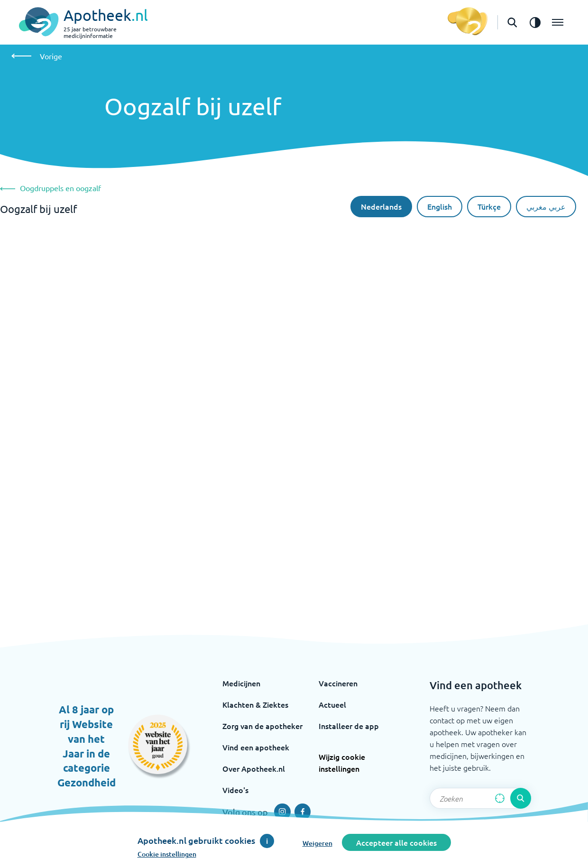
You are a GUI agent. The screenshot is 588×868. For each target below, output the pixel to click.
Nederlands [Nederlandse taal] (381, 206)
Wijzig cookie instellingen (342, 762)
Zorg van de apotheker (262, 726)
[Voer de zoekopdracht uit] (521, 798)
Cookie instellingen (167, 854)
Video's (235, 790)
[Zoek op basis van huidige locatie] (500, 798)
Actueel (332, 704)
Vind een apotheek (256, 747)
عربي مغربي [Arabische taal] (546, 206)
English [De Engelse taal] (440, 206)
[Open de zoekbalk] (512, 22)
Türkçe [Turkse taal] (489, 206)
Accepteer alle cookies (396, 842)
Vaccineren (338, 683)
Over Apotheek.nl (254, 768)
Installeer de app (349, 726)
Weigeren (317, 843)
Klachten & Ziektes (255, 704)
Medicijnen (241, 683)
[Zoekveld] (480, 798)
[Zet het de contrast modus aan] (535, 22)
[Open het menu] (558, 22)
